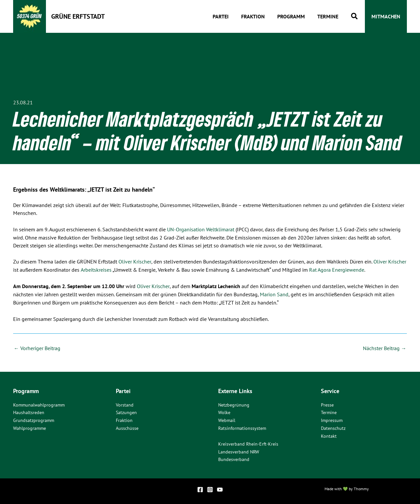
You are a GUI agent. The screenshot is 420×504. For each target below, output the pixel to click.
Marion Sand (274, 293)
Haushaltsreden (29, 412)
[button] (355, 17)
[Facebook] (200, 489)
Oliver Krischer (135, 261)
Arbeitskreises (96, 269)
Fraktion (124, 420)
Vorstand (125, 404)
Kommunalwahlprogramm (39, 404)
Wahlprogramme (30, 428)
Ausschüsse (127, 428)
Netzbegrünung (234, 404)
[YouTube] (220, 489)
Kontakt (329, 435)
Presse (327, 404)
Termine (329, 412)
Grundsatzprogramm (34, 420)
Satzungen (126, 412)
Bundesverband (234, 459)
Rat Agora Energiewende (336, 269)
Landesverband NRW (239, 451)
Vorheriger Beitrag (37, 347)
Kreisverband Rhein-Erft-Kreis (248, 443)
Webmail (227, 420)
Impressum (332, 420)
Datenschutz (333, 428)
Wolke (224, 412)
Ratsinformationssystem (242, 428)
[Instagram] (210, 489)
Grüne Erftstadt (78, 16)
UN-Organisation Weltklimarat (201, 229)
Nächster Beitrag (385, 347)
